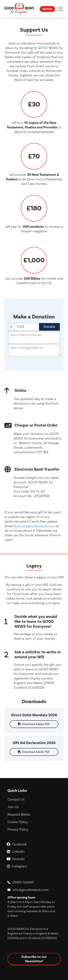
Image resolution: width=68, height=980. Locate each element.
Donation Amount (27, 327)
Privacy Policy (18, 829)
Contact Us (16, 799)
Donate (47, 9)
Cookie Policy (18, 822)
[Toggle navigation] (60, 9)
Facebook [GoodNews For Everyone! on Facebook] (34, 844)
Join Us (13, 807)
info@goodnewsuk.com (31, 890)
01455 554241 (23, 882)
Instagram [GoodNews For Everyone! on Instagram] (34, 866)
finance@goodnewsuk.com (34, 526)
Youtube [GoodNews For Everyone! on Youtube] (34, 859)
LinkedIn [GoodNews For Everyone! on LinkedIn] (34, 852)
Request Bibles (19, 814)
